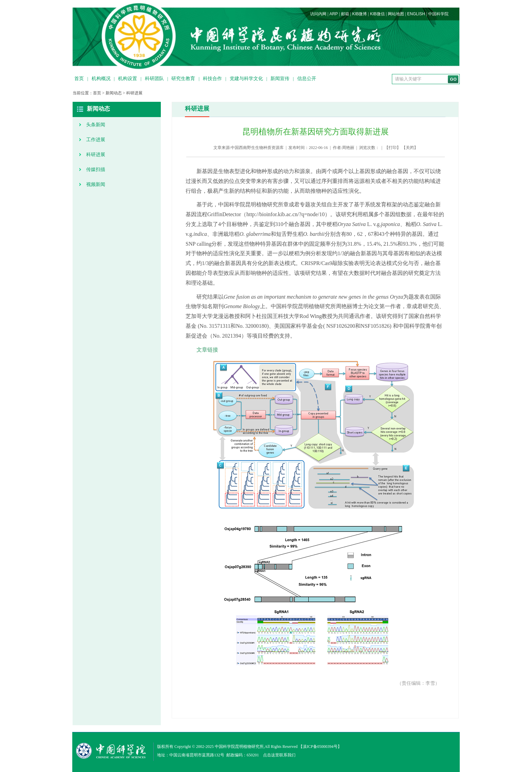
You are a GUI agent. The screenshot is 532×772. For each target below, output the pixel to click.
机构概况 (101, 79)
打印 (393, 148)
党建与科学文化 (246, 79)
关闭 (410, 148)
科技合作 (212, 79)
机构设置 (128, 79)
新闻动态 (114, 93)
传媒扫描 (96, 170)
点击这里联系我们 (279, 755)
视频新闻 (96, 184)
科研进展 (134, 93)
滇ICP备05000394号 (320, 747)
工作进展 (96, 140)
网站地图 (396, 14)
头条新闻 (96, 125)
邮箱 (345, 14)
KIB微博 (359, 14)
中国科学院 (438, 14)
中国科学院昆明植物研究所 (239, 747)
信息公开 (307, 79)
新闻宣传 (280, 79)
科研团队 (154, 79)
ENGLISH (416, 14)
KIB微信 (377, 14)
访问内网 (318, 14)
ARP (334, 14)
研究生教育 (183, 79)
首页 (79, 79)
